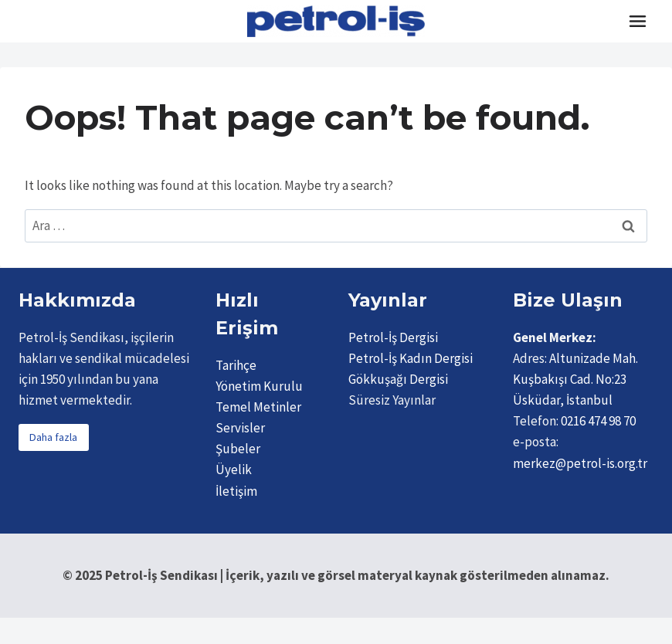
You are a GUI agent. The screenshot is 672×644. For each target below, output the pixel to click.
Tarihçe (236, 365)
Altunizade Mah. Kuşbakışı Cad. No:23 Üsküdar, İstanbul (575, 379)
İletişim (236, 491)
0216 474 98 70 (598, 421)
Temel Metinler (258, 407)
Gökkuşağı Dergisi (398, 379)
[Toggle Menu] (638, 21)
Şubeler (238, 449)
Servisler (240, 428)
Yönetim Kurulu (259, 386)
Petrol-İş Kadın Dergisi (411, 358)
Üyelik (234, 469)
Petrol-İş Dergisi (393, 337)
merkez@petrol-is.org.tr (580, 463)
